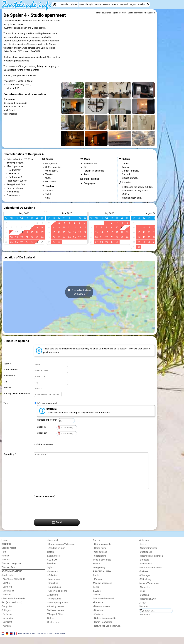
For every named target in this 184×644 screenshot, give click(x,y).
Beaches (52, 571)
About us (143, 614)
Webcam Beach (9, 575)
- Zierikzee (98, 621)
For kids (6, 563)
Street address (11, 370)
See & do (106, 4)
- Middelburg (145, 586)
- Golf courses (100, 559)
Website (13, 114)
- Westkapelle (146, 571)
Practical (124, 4)
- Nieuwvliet (145, 594)
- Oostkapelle (145, 559)
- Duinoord (7, 594)
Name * (7, 364)
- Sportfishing (100, 563)
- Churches (53, 590)
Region (133, 4)
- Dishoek (144, 579)
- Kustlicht (7, 633)
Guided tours (54, 629)
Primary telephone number (17, 394)
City (5, 382)
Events (115, 4)
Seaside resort (9, 555)
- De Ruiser (7, 621)
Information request (47, 403)
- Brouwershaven (101, 613)
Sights (50, 575)
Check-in (42, 427)
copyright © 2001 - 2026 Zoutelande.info (51, 640)
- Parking (98, 586)
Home (5, 547)
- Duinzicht (7, 629)
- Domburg (144, 567)
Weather (141, 4)
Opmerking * (10, 454)
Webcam (74, 4)
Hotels (51, 559)
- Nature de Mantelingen (151, 563)
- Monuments (54, 586)
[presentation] (57, 516)
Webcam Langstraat (12, 571)
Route (96, 582)
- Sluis (142, 598)
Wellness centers (56, 617)
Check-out (43, 433)
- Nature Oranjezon (148, 555)
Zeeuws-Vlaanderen (149, 590)
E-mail (12, 110)
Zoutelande (63, 4)
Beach (98, 4)
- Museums (53, 578)
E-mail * (7, 388)
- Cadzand (144, 602)
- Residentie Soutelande (13, 606)
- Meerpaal (53, 547)
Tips (4, 559)
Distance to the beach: (133, 187)
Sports (96, 547)
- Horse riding (100, 555)
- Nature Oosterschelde (105, 625)
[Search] (148, 4)
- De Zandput (8, 625)
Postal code (9, 376)
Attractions (53, 602)
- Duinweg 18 (8, 598)
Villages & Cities (55, 621)
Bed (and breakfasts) (12, 610)
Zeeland (97, 602)
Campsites (7, 613)
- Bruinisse (98, 617)
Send (57, 530)
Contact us (144, 622)
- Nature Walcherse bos (150, 575)
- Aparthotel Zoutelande (13, 586)
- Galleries (52, 582)
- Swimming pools (102, 551)
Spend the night (86, 4)
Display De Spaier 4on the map (79, 292)
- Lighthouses (54, 594)
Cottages (6, 617)
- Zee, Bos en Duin (56, 555)
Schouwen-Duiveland (104, 606)
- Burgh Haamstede (103, 629)
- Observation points (57, 598)
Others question (45, 445)
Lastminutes (53, 563)
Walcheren (144, 547)
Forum (96, 594)
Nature (51, 625)
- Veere (142, 551)
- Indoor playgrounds (58, 610)
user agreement (23, 640)
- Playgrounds (54, 606)
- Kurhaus (6, 602)
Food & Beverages (102, 567)
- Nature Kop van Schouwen (107, 633)
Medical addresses (103, 590)
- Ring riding (99, 575)
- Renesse (98, 610)
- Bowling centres (56, 614)
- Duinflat (6, 590)
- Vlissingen (145, 582)
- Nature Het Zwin (148, 606)
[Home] (54, 4)
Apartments (7, 582)
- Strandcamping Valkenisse (61, 551)
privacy (33, 640)
